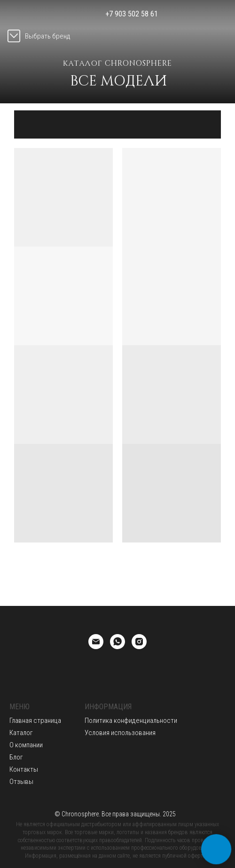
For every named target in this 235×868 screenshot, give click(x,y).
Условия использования (120, 733)
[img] (191, 14)
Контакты (24, 769)
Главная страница (35, 721)
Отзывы (21, 782)
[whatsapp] (117, 642)
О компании (26, 745)
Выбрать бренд (48, 36)
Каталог (21, 733)
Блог (16, 757)
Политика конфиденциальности (131, 721)
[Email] (96, 642)
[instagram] (139, 642)
